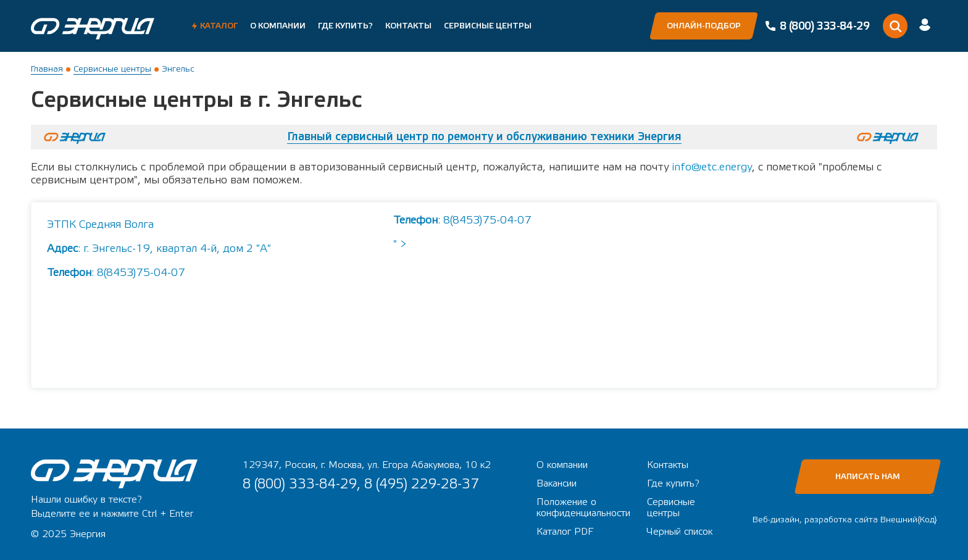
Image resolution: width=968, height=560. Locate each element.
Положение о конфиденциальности (583, 508)
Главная (47, 69)
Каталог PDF (565, 532)
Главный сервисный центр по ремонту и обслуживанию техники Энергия (484, 137)
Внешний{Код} (909, 520)
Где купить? (345, 26)
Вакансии (557, 483)
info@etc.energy (712, 167)
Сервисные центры (488, 26)
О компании (278, 26)
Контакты (408, 26)
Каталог (219, 26)
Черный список (680, 532)
